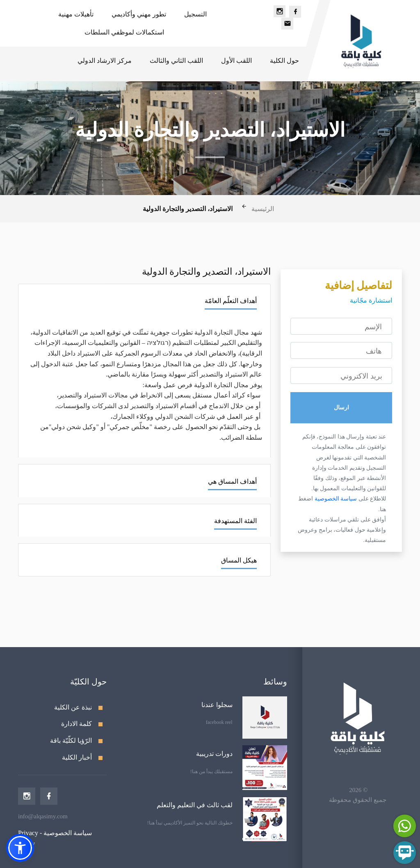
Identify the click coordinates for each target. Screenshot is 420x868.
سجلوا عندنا (217, 705)
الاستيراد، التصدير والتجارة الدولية (188, 209)
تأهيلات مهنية (76, 14)
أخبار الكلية (77, 757)
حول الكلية (284, 61)
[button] (20, 848)
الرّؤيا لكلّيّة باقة (71, 741)
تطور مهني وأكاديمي (139, 14)
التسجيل (195, 14)
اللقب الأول (236, 61)
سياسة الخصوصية (335, 498)
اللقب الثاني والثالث (176, 61)
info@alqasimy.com (43, 816)
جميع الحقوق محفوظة (358, 800)
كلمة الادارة (76, 724)
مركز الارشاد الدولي (105, 61)
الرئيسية (263, 209)
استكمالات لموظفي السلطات (124, 32)
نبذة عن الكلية (73, 707)
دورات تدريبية (214, 754)
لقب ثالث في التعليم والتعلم (195, 805)
